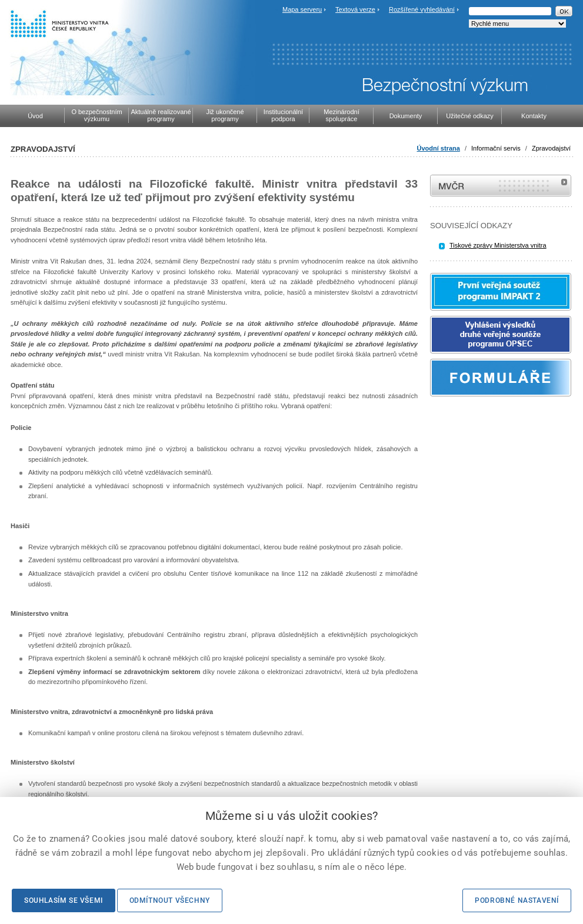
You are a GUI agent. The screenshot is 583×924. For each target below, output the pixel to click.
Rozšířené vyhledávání (422, 9)
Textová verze (355, 9)
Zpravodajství (551, 148)
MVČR (501, 186)
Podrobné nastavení (517, 900)
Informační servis (496, 148)
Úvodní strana (439, 148)
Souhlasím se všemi (64, 900)
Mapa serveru (302, 9)
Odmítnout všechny (170, 900)
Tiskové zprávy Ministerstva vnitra (498, 245)
